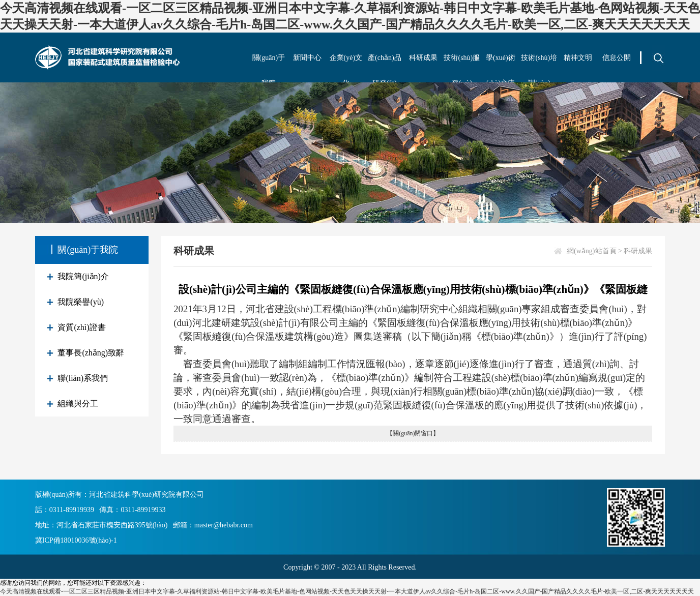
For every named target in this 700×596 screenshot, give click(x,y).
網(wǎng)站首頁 (591, 251)
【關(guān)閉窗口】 (413, 433)
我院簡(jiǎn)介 (83, 276)
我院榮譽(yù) (81, 302)
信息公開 (617, 58)
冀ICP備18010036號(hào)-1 (76, 540)
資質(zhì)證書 (81, 327)
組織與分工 (78, 404)
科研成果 (423, 58)
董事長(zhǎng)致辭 (91, 353)
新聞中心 (307, 58)
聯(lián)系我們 (83, 378)
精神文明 (578, 58)
